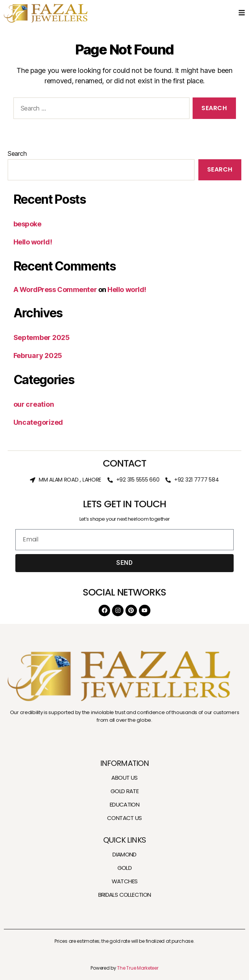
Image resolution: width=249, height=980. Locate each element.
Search (17, 153)
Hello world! (33, 242)
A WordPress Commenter (55, 290)
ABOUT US (124, 778)
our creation (34, 404)
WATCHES (125, 881)
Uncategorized (38, 422)
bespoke (27, 224)
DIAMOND (124, 854)
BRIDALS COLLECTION (125, 895)
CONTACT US (124, 818)
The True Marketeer (138, 968)
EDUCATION (124, 804)
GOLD (125, 868)
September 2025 (42, 337)
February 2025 (38, 356)
